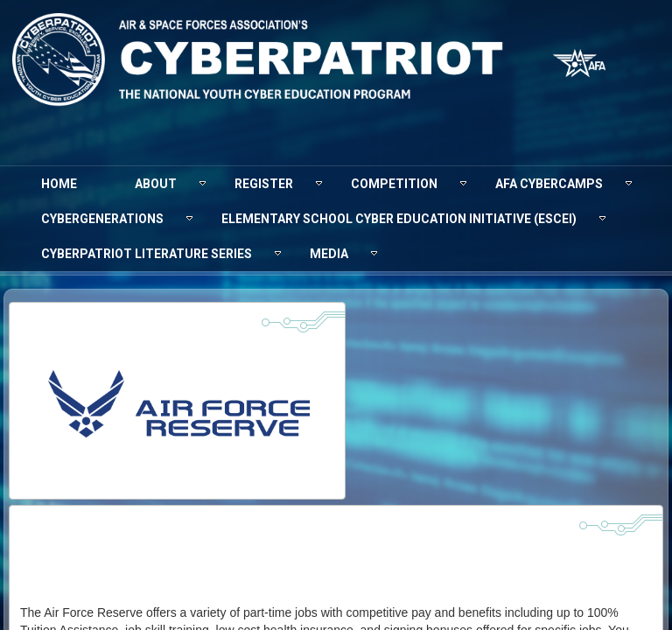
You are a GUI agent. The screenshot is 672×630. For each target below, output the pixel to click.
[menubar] (336, 219)
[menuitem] (59, 184)
